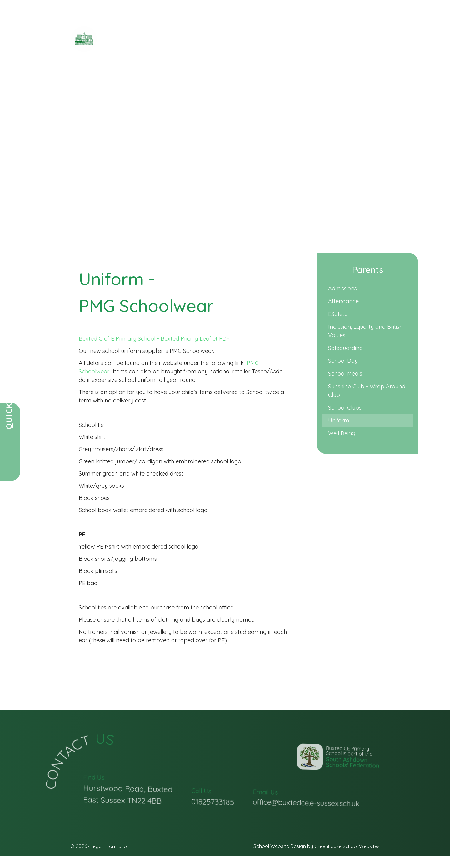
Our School (110, 84)
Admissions (342, 288)
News (139, 84)
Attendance (343, 301)
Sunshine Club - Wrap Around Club (367, 391)
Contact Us (360, 84)
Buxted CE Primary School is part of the (332, 777)
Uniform (339, 420)
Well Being (342, 433)
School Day (343, 361)
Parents (162, 84)
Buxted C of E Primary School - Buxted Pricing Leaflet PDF (156, 339)
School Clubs (345, 408)
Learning (289, 84)
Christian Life (252, 84)
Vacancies (322, 84)
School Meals (345, 374)
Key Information (202, 84)
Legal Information (110, 846)
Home (81, 84)
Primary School (169, 44)
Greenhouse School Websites (346, 846)
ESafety (338, 314)
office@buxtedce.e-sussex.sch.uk (306, 813)
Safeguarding (345, 348)
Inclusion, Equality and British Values (365, 331)
